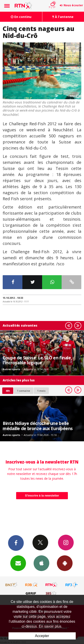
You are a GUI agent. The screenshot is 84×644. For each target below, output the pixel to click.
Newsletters (18, 563)
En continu (21, 17)
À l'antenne (63, 17)
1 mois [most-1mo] (41, 391)
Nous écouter (73, 5)
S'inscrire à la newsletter (42, 496)
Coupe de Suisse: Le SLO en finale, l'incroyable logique (37, 360)
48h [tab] (8, 391)
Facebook (16, 543)
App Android (65, 563)
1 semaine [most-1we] (24, 391)
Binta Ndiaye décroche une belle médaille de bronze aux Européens (38, 426)
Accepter (42, 636)
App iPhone (41, 563)
